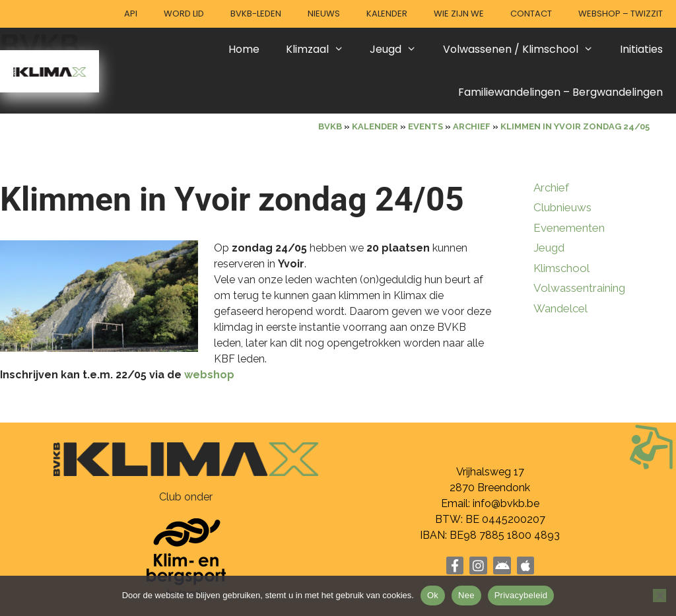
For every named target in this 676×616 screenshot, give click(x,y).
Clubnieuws (562, 207)
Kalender (387, 14)
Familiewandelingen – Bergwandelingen (560, 92)
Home (244, 49)
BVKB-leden (256, 14)
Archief (551, 188)
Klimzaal (321, 49)
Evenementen (569, 228)
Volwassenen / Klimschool (525, 49)
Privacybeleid (521, 595)
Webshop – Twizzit (621, 14)
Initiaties (641, 49)
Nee (466, 595)
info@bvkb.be (506, 503)
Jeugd (400, 49)
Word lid (184, 14)
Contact (531, 14)
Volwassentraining (579, 288)
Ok (433, 595)
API (131, 14)
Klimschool (561, 268)
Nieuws (324, 14)
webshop (209, 375)
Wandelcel (560, 308)
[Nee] (659, 596)
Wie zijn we (459, 14)
